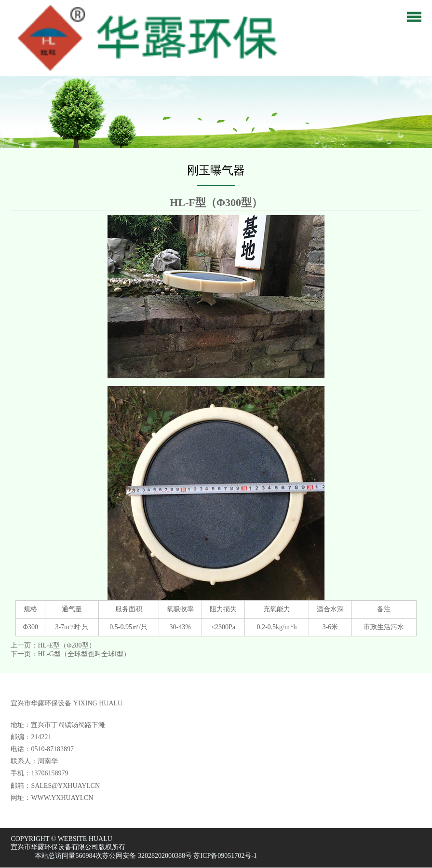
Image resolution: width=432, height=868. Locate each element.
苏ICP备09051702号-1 (225, 856)
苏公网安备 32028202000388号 (147, 856)
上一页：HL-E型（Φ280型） (53, 645)
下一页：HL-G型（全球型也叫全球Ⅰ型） (70, 654)
